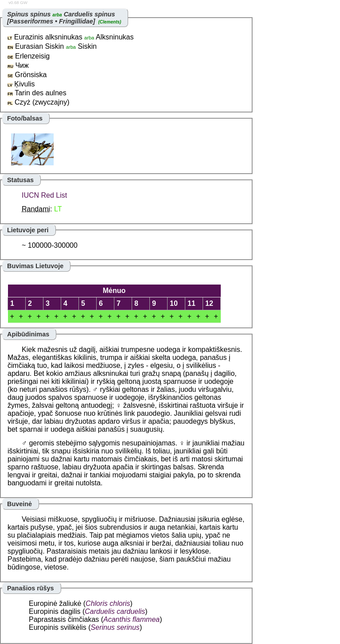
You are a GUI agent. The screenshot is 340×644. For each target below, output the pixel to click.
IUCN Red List (44, 195)
